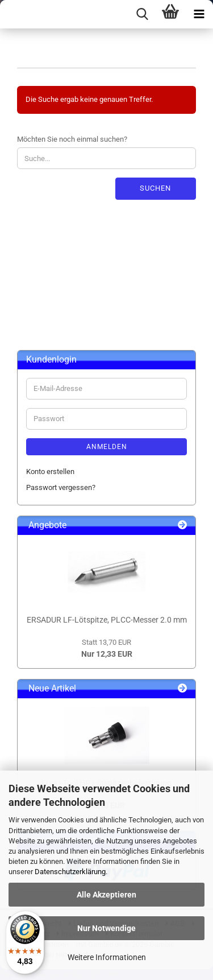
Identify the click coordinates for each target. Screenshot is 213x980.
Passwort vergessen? (61, 487)
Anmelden (107, 447)
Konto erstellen (50, 472)
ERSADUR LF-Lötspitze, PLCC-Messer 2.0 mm (107, 620)
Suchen (155, 188)
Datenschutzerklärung (70, 872)
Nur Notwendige (106, 928)
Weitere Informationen (107, 957)
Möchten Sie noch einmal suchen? (72, 139)
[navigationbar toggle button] (199, 14)
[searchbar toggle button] (142, 14)
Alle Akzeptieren (106, 895)
